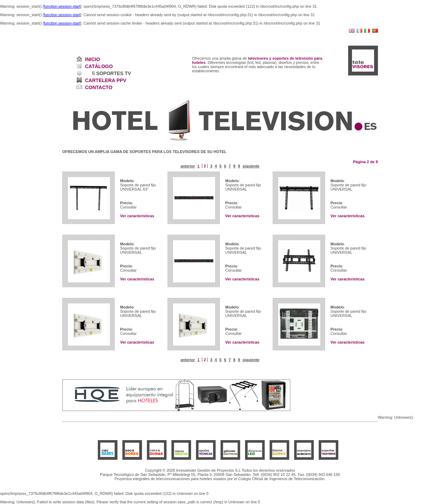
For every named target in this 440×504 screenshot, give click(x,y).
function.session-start (62, 6)
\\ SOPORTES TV (112, 73)
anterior (188, 166)
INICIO (93, 59)
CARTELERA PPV (106, 80)
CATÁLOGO (99, 66)
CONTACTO (99, 87)
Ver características (137, 216)
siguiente (251, 166)
